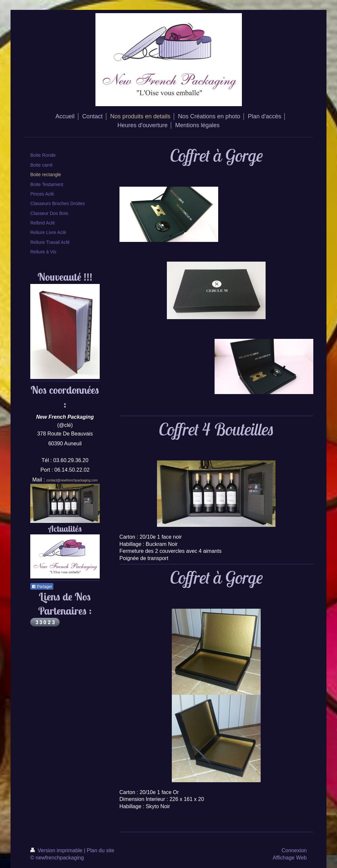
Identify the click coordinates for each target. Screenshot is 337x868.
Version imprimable (57, 850)
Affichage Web (290, 858)
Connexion (294, 850)
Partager (42, 587)
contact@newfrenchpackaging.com (72, 480)
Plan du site (101, 850)
